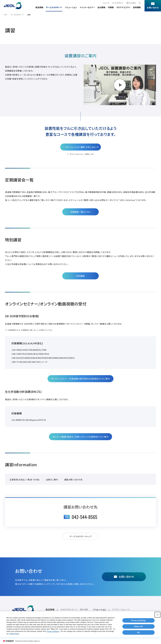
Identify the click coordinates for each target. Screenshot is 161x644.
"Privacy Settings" (53, 631)
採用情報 (137, 7)
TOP (5, 15)
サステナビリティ (123, 7)
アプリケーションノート (121, 609)
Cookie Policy (14, 634)
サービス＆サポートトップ (81, 536)
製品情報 (39, 7)
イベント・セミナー (87, 7)
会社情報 (101, 7)
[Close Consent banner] (157, 615)
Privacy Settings (138, 620)
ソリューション (71, 7)
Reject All (138, 626)
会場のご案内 (52, 480)
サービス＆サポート (54, 7)
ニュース (106, 3)
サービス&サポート (17, 15)
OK (138, 632)
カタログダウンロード (69, 609)
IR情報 (111, 7)
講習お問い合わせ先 (73, 480)
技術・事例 (84, 609)
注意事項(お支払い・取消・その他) (25, 480)
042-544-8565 (85, 517)
